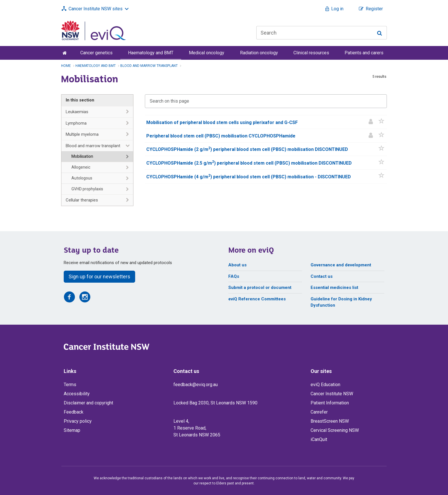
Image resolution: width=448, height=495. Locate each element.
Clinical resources (311, 53)
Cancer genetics (96, 53)
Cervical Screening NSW (335, 430)
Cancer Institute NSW (332, 394)
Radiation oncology (259, 53)
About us (237, 265)
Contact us (322, 276)
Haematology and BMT (151, 53)
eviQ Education (325, 385)
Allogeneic (81, 167)
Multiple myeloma (82, 134)
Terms (70, 385)
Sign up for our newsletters (99, 277)
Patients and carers (364, 53)
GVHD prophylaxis (87, 189)
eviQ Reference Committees (257, 299)
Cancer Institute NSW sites (96, 9)
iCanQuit (319, 439)
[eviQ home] (94, 30)
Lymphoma (76, 123)
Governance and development (341, 265)
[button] (382, 122)
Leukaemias (77, 112)
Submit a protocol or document (260, 288)
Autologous (82, 178)
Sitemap (72, 430)
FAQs (234, 276)
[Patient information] (371, 122)
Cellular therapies (82, 200)
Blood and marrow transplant (93, 146)
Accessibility (77, 394)
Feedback (74, 412)
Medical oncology (207, 53)
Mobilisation (82, 156)
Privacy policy (78, 421)
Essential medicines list (334, 288)
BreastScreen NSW (330, 421)
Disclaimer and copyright (88, 403)
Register (374, 9)
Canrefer (319, 412)
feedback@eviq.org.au (196, 385)
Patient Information (330, 403)
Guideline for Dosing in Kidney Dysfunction (341, 302)
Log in (337, 9)
